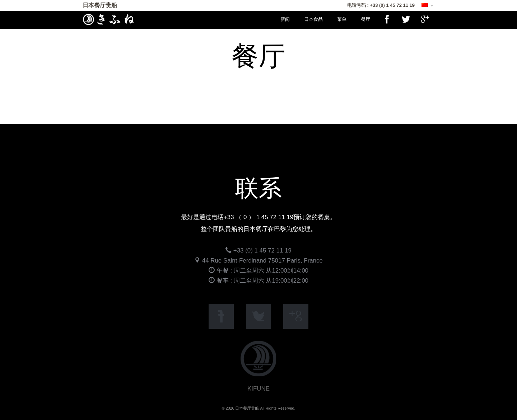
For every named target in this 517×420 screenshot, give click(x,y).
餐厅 (365, 19)
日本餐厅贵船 (100, 5)
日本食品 (313, 19)
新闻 (285, 19)
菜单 (342, 19)
